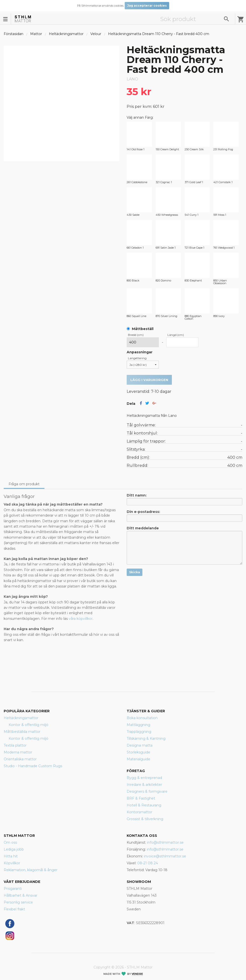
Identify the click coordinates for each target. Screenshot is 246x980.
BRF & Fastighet (141, 798)
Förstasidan (14, 34)
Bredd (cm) (136, 335)
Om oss (10, 842)
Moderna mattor (18, 752)
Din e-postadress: (184, 516)
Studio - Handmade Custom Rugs (33, 766)
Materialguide (138, 759)
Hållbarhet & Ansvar (20, 895)
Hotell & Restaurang (144, 805)
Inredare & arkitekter (144, 785)
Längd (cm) (176, 335)
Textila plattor (15, 745)
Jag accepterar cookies (147, 6)
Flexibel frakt (14, 909)
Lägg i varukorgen (149, 380)
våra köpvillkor (81, 619)
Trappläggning (139, 732)
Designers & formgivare (147, 791)
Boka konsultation (142, 718)
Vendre (137, 974)
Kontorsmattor (139, 812)
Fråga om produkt (24, 484)
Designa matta (140, 745)
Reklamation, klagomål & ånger (31, 870)
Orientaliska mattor (20, 759)
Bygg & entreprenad (144, 778)
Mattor (36, 34)
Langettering (137, 358)
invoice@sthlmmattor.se (165, 856)
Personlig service (18, 902)
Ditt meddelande (184, 545)
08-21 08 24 (148, 863)
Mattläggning (138, 725)
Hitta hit (11, 856)
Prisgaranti (13, 889)
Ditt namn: (184, 499)
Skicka (135, 572)
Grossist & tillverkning (145, 819)
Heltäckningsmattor (66, 34)
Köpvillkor (12, 863)
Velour (96, 34)
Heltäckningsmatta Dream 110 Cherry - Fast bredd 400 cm (159, 34)
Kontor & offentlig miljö (28, 725)
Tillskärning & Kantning (146, 738)
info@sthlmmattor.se (165, 842)
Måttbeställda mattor (22, 732)
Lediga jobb (14, 849)
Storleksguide (138, 752)
